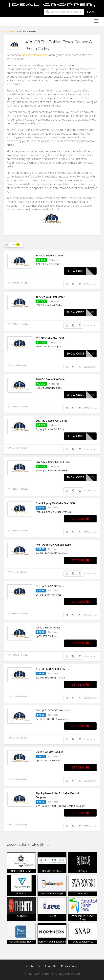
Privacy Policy (69, 966)
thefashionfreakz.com (34, 55)
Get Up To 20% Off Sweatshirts (54, 710)
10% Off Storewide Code (50, 379)
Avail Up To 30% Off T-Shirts (52, 669)
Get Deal (80, 519)
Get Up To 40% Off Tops (50, 586)
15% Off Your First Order (50, 297)
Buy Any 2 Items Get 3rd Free (53, 462)
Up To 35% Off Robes (48, 627)
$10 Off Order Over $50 (50, 338)
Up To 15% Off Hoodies (49, 752)
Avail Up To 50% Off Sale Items (53, 544)
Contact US (33, 966)
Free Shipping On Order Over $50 (55, 503)
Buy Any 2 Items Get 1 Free (51, 420)
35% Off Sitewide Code (49, 255)
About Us (51, 966)
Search (92, 12)
